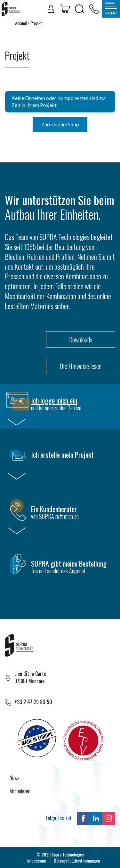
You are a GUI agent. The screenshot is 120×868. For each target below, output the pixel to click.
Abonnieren (20, 791)
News (15, 778)
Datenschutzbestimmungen (77, 860)
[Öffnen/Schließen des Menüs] (111, 9)
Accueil (21, 23)
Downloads (81, 340)
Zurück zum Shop (60, 124)
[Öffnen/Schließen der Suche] (80, 9)
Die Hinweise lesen (81, 366)
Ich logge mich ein (54, 400)
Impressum (37, 860)
